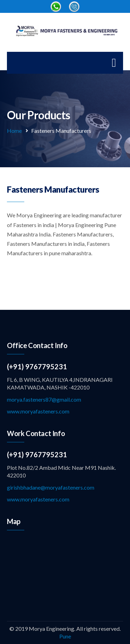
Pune (65, 636)
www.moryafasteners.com (38, 411)
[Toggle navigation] (114, 63)
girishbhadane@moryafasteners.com (51, 487)
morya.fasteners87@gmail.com (44, 399)
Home (14, 131)
